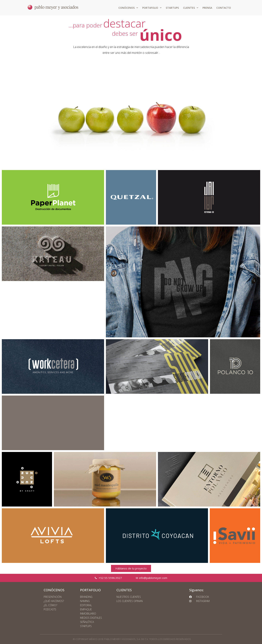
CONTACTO (224, 8)
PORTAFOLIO (152, 8)
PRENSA (207, 8)
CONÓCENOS (128, 8)
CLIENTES (191, 8)
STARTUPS (172, 8)
